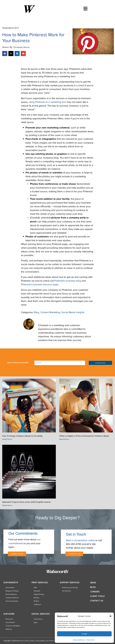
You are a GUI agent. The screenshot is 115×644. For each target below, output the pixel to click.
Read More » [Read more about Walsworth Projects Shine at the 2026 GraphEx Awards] (7, 505)
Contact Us (97, 601)
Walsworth (20, 641)
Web (35, 588)
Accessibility (40, 641)
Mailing (36, 601)
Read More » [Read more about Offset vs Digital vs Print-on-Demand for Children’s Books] (64, 439)
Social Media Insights (73, 312)
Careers (95, 592)
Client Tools (97, 596)
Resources (9, 619)
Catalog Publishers (12, 598)
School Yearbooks (12, 601)
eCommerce (38, 619)
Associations (10, 588)
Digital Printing (39, 594)
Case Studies (10, 622)
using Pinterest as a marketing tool (47, 102)
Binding (36, 598)
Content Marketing (50, 312)
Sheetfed (37, 591)
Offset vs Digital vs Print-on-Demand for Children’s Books (84, 436)
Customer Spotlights (13, 626)
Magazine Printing (12, 591)
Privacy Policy (91, 640)
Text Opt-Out (66, 591)
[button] (111, 616)
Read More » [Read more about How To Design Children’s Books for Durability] (7, 439)
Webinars (9, 629)
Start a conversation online (80, 540)
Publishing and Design (70, 588)
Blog (37, 312)
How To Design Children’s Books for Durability (23, 436)
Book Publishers (11, 594)
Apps (36, 622)
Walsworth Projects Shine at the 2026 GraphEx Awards (27, 502)
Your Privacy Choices (53, 641)
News (93, 583)
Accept (84, 634)
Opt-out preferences (79, 640)
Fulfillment (37, 604)
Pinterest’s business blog (68, 281)
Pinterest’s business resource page (40, 284)
